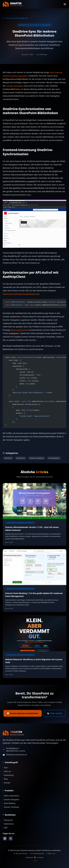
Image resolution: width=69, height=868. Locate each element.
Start (5, 768)
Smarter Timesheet (11, 807)
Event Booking (9, 803)
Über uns (7, 771)
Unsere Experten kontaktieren (23, 713)
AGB (5, 828)
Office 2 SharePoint (11, 796)
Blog (5, 779)
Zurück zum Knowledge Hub (15, 18)
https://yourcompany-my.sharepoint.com (21, 294)
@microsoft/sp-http (19, 330)
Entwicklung (8, 775)
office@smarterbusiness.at (17, 755)
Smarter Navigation (15, 86)
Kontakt (6, 783)
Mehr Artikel (54, 713)
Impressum (8, 820)
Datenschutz (8, 824)
